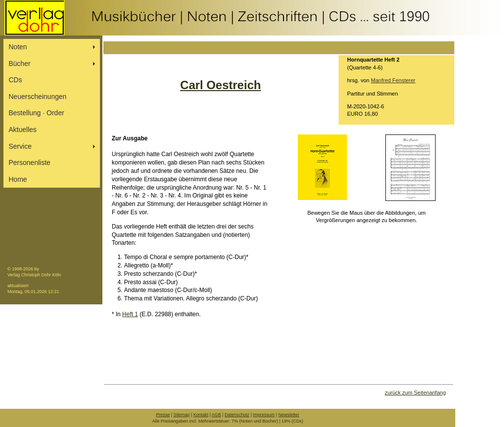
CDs (16, 80)
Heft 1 (130, 314)
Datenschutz (237, 415)
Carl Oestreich (220, 85)
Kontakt (201, 415)
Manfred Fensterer (393, 80)
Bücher (20, 64)
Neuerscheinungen (38, 97)
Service (20, 146)
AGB (216, 415)
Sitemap (181, 415)
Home (18, 179)
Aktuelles (23, 130)
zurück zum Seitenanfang (415, 393)
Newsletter (289, 415)
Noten (18, 47)
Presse (163, 415)
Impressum (264, 415)
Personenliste (30, 163)
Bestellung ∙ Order (37, 113)
